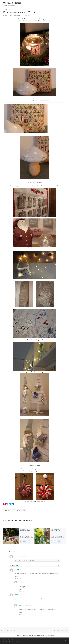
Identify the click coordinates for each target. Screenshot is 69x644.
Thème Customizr (21, 642)
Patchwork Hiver (44, 100)
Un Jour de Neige (11, 640)
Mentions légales (39, 635)
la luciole (17, 570)
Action (38, 466)
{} (32, 560)
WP (9, 642)
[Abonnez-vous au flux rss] (65, 640)
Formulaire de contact (49, 635)
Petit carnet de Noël (25, 531)
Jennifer (7, 15)
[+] (34, 560)
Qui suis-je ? (17, 635)
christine (17, 595)
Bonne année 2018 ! (56, 531)
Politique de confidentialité (28, 635)
